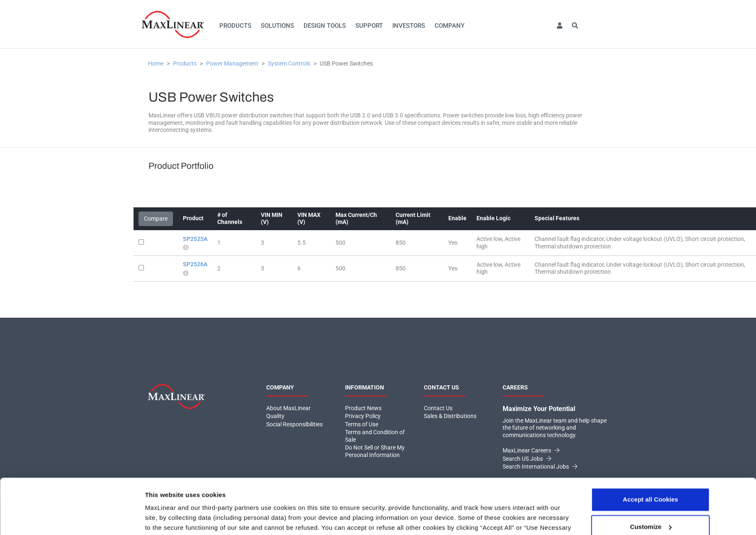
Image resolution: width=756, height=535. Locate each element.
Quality (275, 416)
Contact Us (438, 408)
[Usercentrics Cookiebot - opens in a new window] (90, 519)
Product (193, 218)
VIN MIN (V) (272, 219)
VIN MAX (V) (309, 219)
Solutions (277, 26)
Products (235, 26)
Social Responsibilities (294, 424)
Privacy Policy (246, 496)
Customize (651, 475)
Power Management (232, 63)
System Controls (289, 63)
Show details (164, 519)
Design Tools (325, 26)
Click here (288, 496)
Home (156, 63)
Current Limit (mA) (413, 219)
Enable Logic (493, 218)
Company (450, 26)
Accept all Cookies (650, 448)
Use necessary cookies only (650, 502)
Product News (363, 408)
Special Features (557, 218)
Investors (409, 26)
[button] (559, 26)
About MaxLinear (288, 408)
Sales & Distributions (450, 416)
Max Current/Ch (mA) (356, 219)
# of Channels (230, 219)
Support (369, 26)
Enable (457, 218)
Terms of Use (362, 424)
